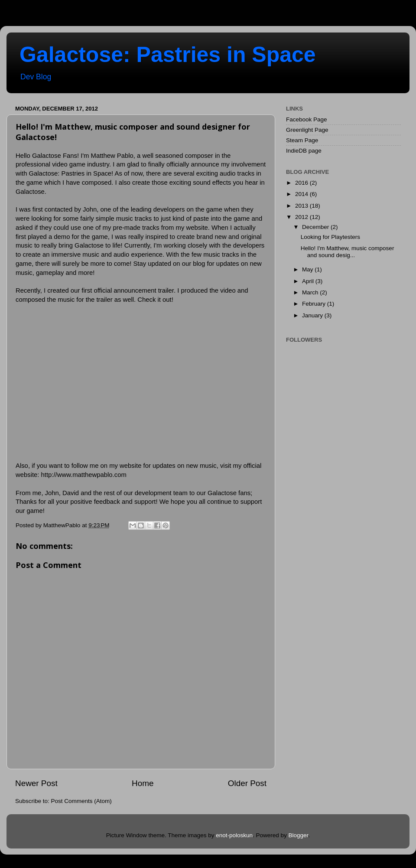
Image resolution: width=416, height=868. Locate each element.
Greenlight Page (307, 130)
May (308, 269)
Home (143, 783)
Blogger (299, 835)
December (316, 227)
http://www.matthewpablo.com (84, 475)
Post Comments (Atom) (81, 801)
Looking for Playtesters (330, 237)
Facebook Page (307, 119)
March (311, 292)
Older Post (247, 783)
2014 (302, 194)
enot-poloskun (234, 835)
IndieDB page (304, 151)
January (313, 315)
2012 (302, 217)
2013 (302, 206)
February (315, 304)
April (309, 281)
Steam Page (302, 140)
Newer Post (36, 783)
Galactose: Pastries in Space (168, 55)
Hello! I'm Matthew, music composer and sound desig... (348, 252)
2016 (302, 183)
